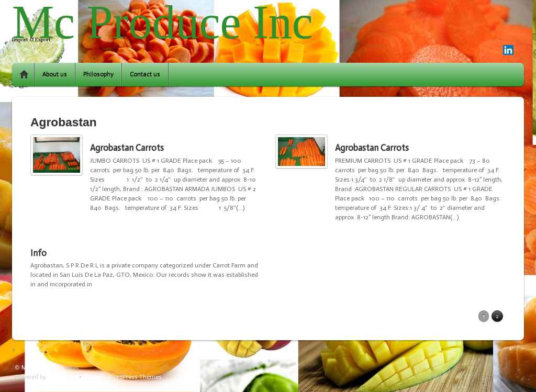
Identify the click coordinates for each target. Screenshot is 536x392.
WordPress (63, 377)
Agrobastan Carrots (127, 148)
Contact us (145, 74)
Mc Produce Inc (43, 367)
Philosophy (98, 74)
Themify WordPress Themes (122, 377)
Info (38, 253)
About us (55, 74)
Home (24, 75)
